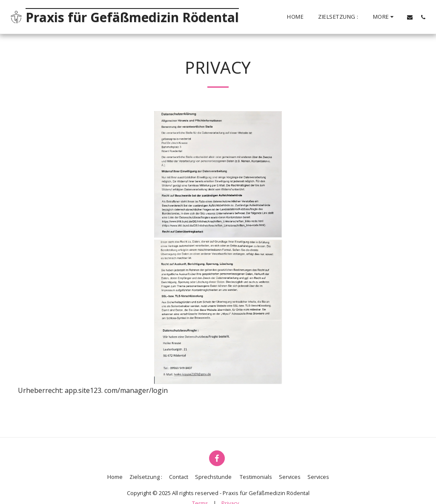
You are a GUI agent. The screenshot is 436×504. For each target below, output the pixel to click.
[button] (410, 17)
